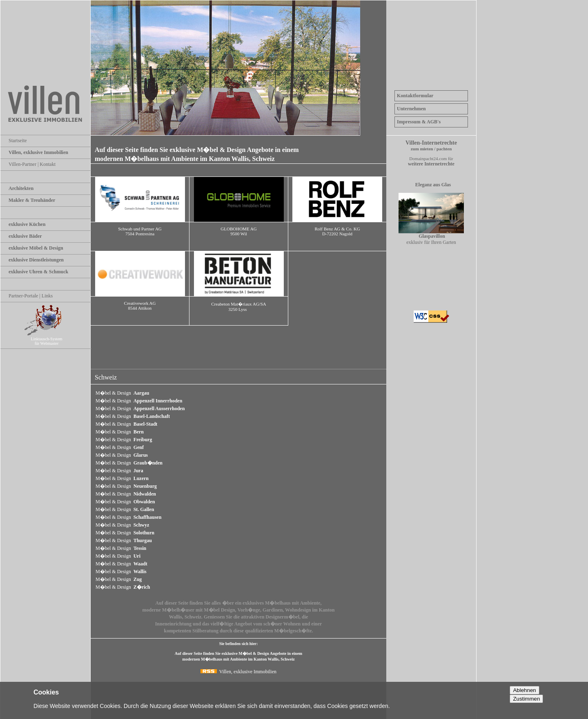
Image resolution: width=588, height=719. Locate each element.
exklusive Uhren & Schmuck (38, 272)
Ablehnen (524, 690)
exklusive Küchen (27, 224)
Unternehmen (411, 109)
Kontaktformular (415, 96)
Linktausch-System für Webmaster (50, 339)
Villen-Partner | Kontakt (32, 164)
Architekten (21, 188)
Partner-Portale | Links (31, 296)
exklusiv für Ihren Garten (431, 237)
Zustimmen (526, 699)
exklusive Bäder (25, 236)
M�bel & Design (122, 393)
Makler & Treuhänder (32, 200)
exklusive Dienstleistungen (36, 260)
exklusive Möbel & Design (36, 248)
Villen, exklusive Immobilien (38, 152)
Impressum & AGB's (419, 122)
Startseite (18, 141)
